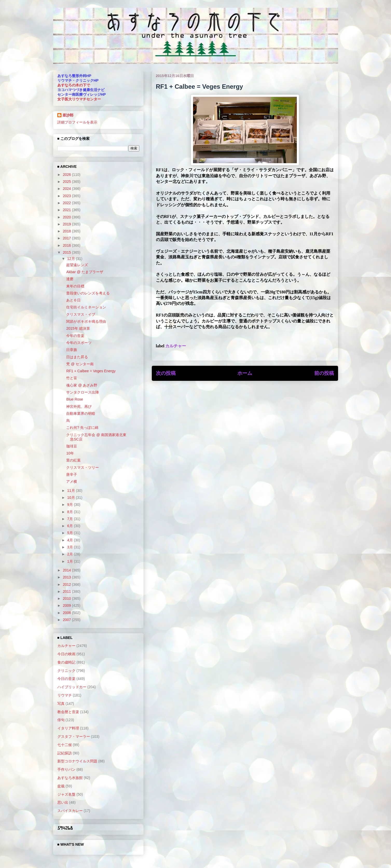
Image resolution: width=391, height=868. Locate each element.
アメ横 (72, 481)
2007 (67, 620)
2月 (71, 554)
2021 (67, 210)
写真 (61, 704)
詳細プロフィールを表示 (77, 122)
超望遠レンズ (77, 265)
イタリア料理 (68, 728)
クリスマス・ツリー (83, 467)
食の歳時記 (66, 662)
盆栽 (61, 786)
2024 (67, 189)
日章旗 (72, 350)
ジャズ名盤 (66, 794)
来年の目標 (75, 286)
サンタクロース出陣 (83, 392)
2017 (67, 238)
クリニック (66, 671)
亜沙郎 (68, 115)
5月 (71, 533)
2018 (67, 231)
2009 (67, 605)
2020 (67, 217)
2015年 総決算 (78, 328)
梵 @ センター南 (80, 364)
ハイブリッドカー (72, 687)
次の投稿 (166, 373)
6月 (71, 526)
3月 (71, 547)
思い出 (63, 802)
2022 (67, 203)
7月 (71, 519)
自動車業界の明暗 (81, 414)
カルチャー (176, 346)
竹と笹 (72, 378)
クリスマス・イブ (81, 314)
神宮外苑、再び (79, 407)
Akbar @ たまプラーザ (85, 272)
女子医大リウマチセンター (79, 99)
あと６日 (73, 300)
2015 (67, 252)
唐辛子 (72, 474)
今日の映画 (66, 654)
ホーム (245, 373)
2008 (67, 613)
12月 (71, 259)
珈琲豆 (72, 446)
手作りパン (66, 769)
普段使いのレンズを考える (88, 293)
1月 (71, 561)
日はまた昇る (77, 357)
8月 (71, 512)
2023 (67, 196)
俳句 (61, 720)
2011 (67, 591)
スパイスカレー (70, 811)
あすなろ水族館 (70, 778)
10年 (70, 453)
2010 (67, 598)
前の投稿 (324, 373)
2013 (67, 577)
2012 (67, 584)
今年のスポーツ (79, 343)
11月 (71, 491)
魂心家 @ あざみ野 (82, 385)
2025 (67, 182)
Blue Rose (75, 399)
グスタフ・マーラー (74, 736)
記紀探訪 (65, 753)
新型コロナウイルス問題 (77, 761)
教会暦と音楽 (68, 712)
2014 (67, 570)
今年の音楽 (75, 336)
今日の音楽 (66, 679)
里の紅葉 (73, 460)
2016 (67, 245)
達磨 (70, 279)
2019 (67, 224)
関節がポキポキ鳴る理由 (86, 321)
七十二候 (65, 745)
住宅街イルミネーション (86, 307)
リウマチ (65, 695)
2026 (67, 175)
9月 (71, 505)
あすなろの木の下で (74, 85)
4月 (71, 540)
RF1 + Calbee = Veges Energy (91, 371)
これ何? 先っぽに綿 (82, 428)
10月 (71, 498)
